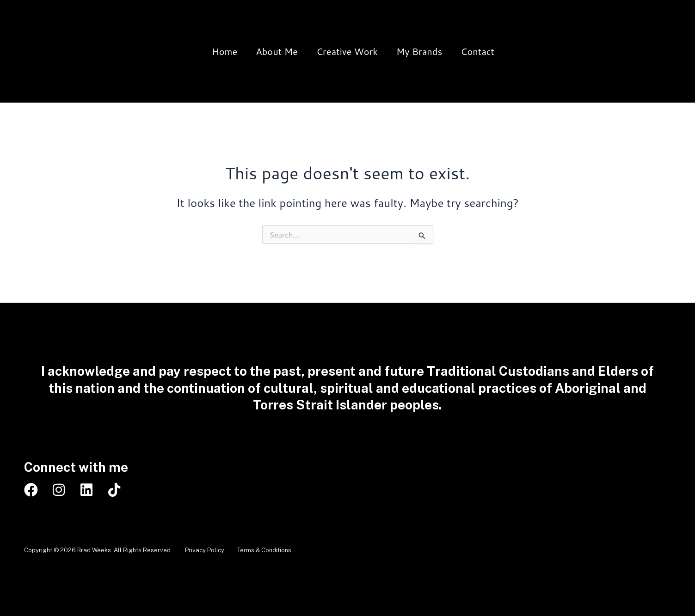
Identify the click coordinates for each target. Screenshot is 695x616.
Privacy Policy (212, 550)
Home (224, 51)
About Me (277, 51)
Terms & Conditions (278, 550)
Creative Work (347, 51)
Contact (477, 51)
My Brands (419, 51)
